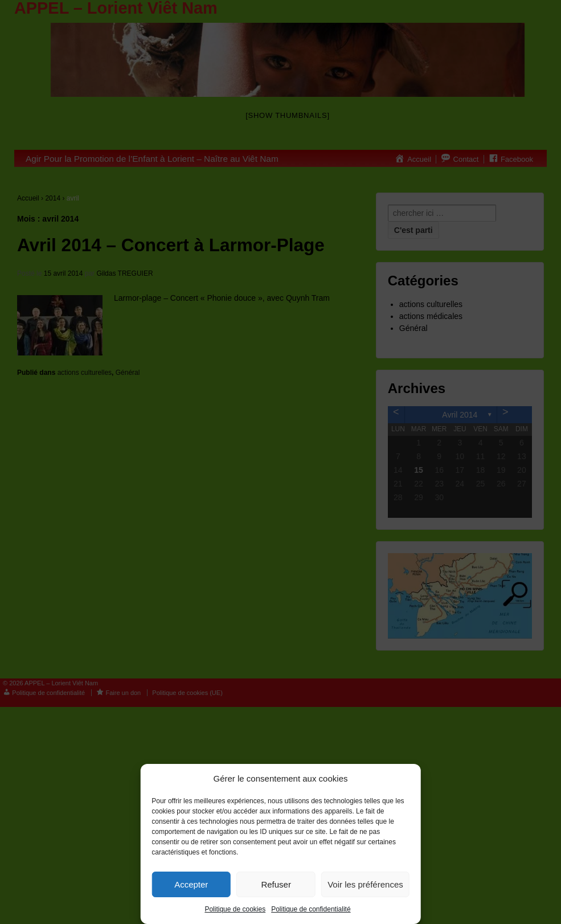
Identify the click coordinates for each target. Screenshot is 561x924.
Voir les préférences (365, 884)
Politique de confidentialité (311, 909)
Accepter (191, 884)
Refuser (276, 884)
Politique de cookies (235, 909)
